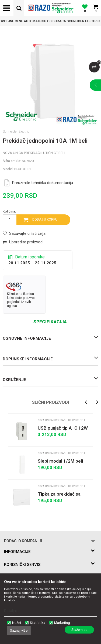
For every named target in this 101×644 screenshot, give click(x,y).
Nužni (17, 623)
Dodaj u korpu (45, 219)
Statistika (38, 623)
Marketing (62, 623)
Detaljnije (12, 611)
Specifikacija (50, 322)
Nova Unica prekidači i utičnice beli (34, 153)
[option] (50, 21)
